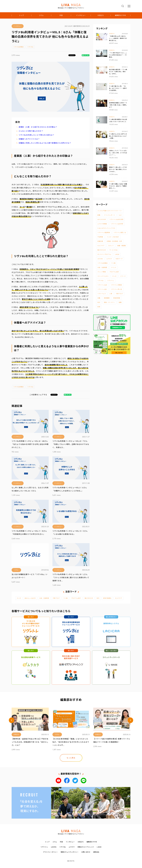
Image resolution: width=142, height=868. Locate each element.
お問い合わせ (86, 852)
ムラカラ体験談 (102, 224)
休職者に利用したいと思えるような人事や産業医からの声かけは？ (45, 143)
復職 (120, 302)
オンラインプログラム (104, 254)
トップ (21, 15)
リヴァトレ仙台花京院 (116, 220)
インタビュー (81, 15)
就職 (99, 215)
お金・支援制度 (102, 268)
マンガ (114, 276)
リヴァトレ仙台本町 (117, 224)
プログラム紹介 (114, 272)
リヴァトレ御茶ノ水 (120, 233)
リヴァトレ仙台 (102, 285)
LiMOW (117, 254)
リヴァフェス (102, 294)
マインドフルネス (103, 276)
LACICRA (100, 259)
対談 (61, 15)
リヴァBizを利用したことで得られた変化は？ (36, 135)
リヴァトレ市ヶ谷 (116, 289)
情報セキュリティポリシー (70, 852)
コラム (41, 15)
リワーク (123, 276)
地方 (99, 302)
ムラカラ (109, 259)
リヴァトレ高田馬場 (104, 233)
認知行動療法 (107, 598)
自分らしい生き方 (30, 598)
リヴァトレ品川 (102, 289)
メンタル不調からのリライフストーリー (110, 211)
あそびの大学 (102, 220)
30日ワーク (119, 259)
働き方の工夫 (102, 250)
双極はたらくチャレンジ (86, 847)
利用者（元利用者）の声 (114, 241)
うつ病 (113, 263)
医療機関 (107, 298)
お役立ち (101, 15)
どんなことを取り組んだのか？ (31, 131)
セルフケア (101, 246)
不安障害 (100, 237)
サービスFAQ (113, 250)
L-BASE (99, 847)
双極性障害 (117, 298)
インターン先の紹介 (113, 237)
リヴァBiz (30, 47)
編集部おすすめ (120, 15)
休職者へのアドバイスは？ (29, 139)
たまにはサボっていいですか (106, 228)
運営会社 (96, 852)
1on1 (120, 215)
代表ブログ (119, 294)
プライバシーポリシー (50, 852)
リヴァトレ (111, 281)
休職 (99, 298)
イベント (114, 268)
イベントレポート (109, 215)
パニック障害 (102, 272)
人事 (111, 294)
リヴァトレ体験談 (116, 285)
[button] (12, 720)
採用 (99, 307)
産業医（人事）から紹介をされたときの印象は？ (38, 127)
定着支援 (100, 241)
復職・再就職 (121, 246)
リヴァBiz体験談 (19, 47)
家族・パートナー (109, 302)
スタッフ (111, 246)
